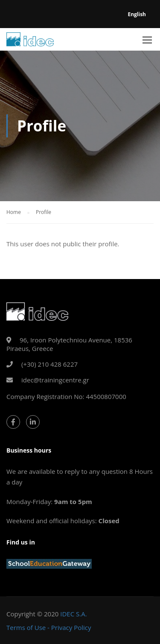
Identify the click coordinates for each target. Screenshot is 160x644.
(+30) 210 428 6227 (49, 364)
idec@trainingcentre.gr (55, 380)
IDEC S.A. (73, 614)
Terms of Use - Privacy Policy (49, 627)
